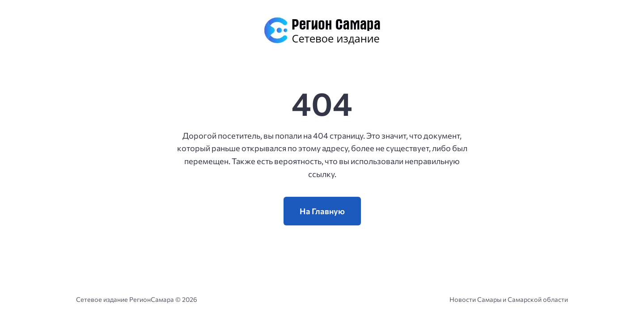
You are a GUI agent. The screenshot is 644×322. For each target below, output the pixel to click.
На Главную (322, 211)
